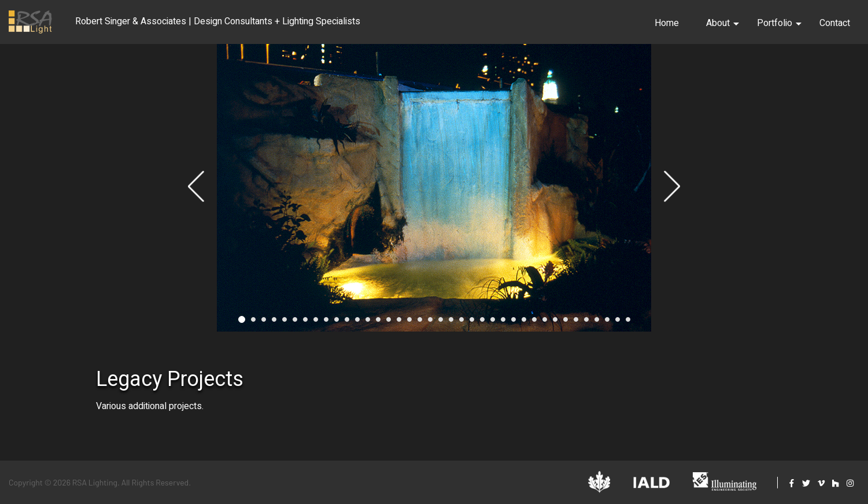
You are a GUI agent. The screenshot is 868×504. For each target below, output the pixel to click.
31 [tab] (555, 323)
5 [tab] (285, 323)
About (723, 23)
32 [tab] (566, 323)
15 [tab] (389, 323)
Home (667, 23)
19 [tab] (430, 323)
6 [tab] (295, 323)
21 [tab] (451, 323)
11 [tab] (347, 323)
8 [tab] (316, 323)
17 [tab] (409, 323)
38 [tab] (628, 323)
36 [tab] (607, 323)
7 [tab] (305, 323)
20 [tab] (441, 323)
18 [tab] (420, 323)
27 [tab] (514, 323)
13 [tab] (368, 323)
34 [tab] (586, 323)
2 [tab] (253, 323)
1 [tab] (242, 323)
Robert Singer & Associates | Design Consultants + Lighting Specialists (218, 21)
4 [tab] (274, 323)
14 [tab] (378, 323)
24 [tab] (482, 323)
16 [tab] (399, 323)
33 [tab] (576, 323)
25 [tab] (493, 323)
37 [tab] (618, 323)
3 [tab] (264, 323)
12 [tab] (357, 323)
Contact (835, 23)
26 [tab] (503, 323)
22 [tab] (461, 323)
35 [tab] (597, 323)
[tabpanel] (434, 190)
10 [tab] (337, 323)
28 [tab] (524, 323)
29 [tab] (534, 323)
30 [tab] (545, 323)
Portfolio (779, 23)
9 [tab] (326, 323)
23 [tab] (472, 323)
